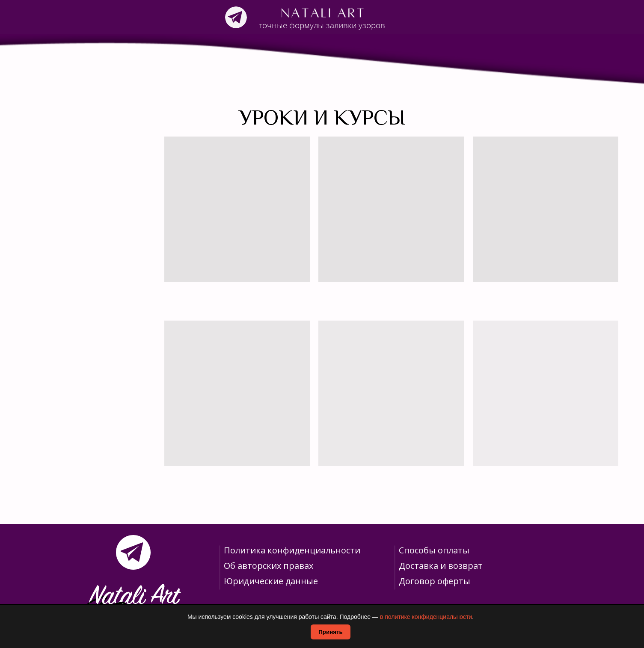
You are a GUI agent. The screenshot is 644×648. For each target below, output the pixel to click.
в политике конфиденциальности (426, 617)
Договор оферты (435, 581)
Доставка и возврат (441, 566)
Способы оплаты (434, 550)
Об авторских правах (269, 566)
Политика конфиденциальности (292, 550)
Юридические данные (271, 581)
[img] (236, 17)
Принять (330, 632)
